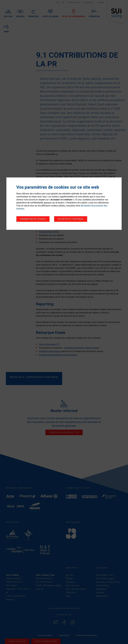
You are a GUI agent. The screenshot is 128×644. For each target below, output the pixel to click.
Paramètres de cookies (33, 219)
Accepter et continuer (71, 219)
